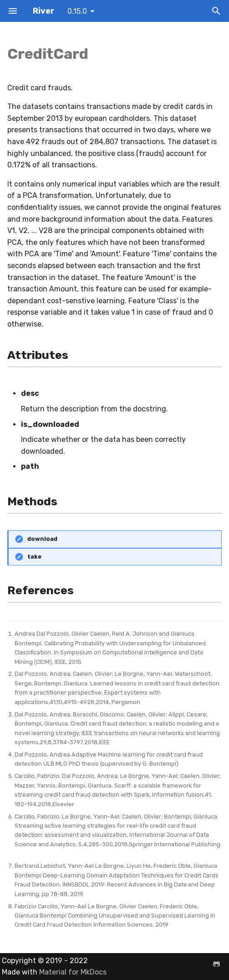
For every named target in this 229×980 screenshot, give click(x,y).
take (34, 557)
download (42, 539)
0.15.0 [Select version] (77, 11)
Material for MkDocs (73, 972)
